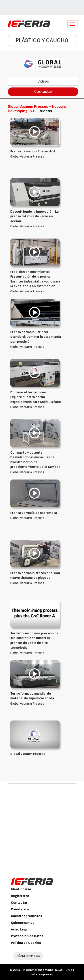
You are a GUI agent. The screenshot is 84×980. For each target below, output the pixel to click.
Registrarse (20, 896)
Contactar (43, 92)
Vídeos (43, 81)
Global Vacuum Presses (36, 219)
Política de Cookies (26, 943)
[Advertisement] (42, 827)
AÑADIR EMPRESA (28, 956)
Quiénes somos (23, 923)
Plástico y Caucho (42, 40)
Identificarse (21, 889)
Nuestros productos (26, 916)
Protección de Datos (27, 936)
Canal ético (20, 909)
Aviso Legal (20, 929)
